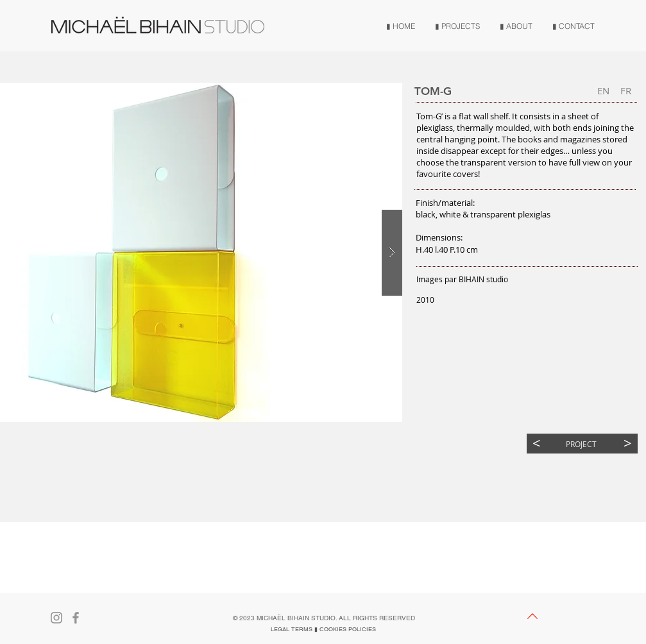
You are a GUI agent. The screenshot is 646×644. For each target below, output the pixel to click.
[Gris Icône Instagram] (56, 618)
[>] (628, 444)
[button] (603, 91)
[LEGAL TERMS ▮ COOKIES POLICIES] (323, 629)
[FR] (626, 91)
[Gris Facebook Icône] (76, 618)
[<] (537, 444)
